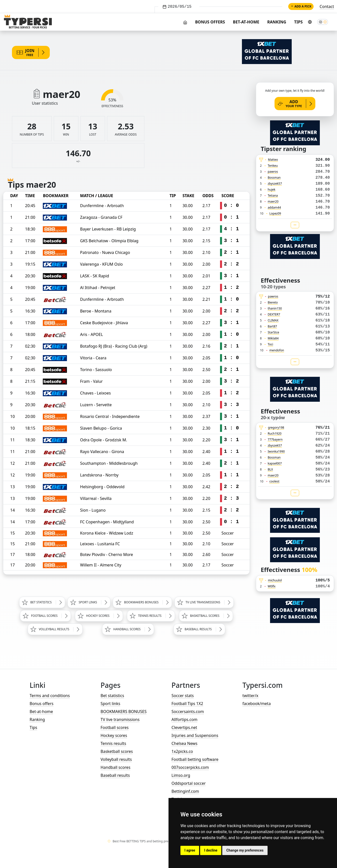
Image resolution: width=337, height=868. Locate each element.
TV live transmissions (120, 719)
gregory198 (276, 428)
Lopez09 (275, 213)
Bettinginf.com (185, 791)
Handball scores (115, 767)
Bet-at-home (246, 22)
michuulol (275, 580)
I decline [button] (211, 850)
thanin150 (275, 308)
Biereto (273, 302)
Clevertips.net (184, 727)
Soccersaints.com (188, 711)
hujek (271, 190)
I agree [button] (190, 850)
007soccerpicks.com (190, 767)
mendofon (277, 350)
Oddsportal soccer (189, 783)
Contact (327, 6)
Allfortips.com (184, 719)
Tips (298, 22)
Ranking (277, 22)
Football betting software (195, 759)
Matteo (273, 160)
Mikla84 (273, 338)
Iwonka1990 (276, 451)
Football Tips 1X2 (187, 704)
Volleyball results (116, 759)
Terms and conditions (50, 696)
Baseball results (115, 775)
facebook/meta (257, 704)
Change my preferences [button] (245, 850)
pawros (273, 172)
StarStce (273, 332)
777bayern (275, 439)
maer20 (273, 201)
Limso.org (181, 775)
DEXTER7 (274, 314)
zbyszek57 (275, 184)
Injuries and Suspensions (195, 735)
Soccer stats (183, 696)
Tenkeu (273, 166)
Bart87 (272, 326)
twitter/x (250, 696)
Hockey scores (114, 735)
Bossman (274, 178)
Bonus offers (210, 22)
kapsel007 (275, 463)
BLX (270, 469)
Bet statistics (112, 696)
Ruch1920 (275, 434)
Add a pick (301, 6)
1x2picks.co (182, 751)
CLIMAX (273, 320)
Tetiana (273, 196)
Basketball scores (117, 751)
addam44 (274, 207)
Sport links (110, 704)
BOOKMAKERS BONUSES (124, 711)
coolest (274, 481)
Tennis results (113, 743)
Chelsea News (184, 743)
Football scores (115, 727)
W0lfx (272, 586)
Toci (270, 344)
